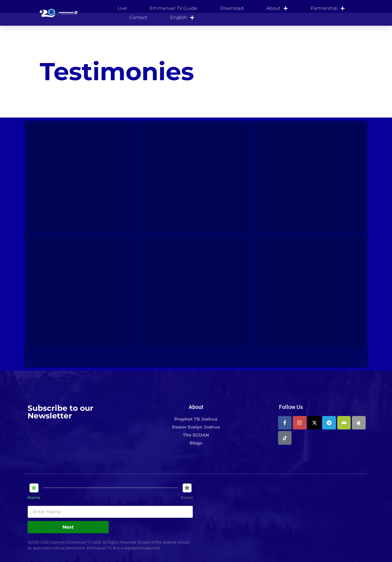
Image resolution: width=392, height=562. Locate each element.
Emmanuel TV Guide (173, 8)
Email (187, 498)
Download (232, 8)
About (277, 8)
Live (122, 8)
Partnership (328, 8)
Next (68, 527)
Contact (138, 17)
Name (34, 498)
